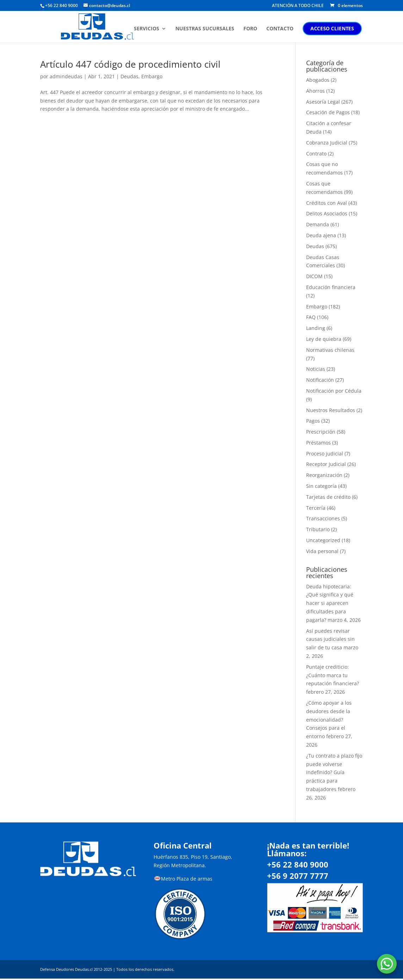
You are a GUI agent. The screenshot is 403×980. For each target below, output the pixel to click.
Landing (316, 328)
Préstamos (318, 443)
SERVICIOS (148, 29)
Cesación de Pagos (328, 112)
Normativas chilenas (330, 350)
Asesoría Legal (323, 102)
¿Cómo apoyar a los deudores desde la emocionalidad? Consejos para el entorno (329, 719)
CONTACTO (281, 29)
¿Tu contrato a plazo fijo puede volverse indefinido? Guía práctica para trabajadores (334, 772)
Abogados (318, 80)
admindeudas (66, 76)
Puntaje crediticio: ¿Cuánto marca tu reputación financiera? (333, 675)
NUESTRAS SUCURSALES (206, 29)
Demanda (318, 224)
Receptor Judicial (326, 464)
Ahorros (315, 91)
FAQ (311, 317)
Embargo (152, 76)
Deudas (129, 76)
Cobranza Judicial (327, 143)
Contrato (316, 154)
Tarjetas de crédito (328, 497)
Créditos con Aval (327, 203)
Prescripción (321, 432)
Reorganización (324, 475)
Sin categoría (321, 486)
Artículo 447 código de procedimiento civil (130, 64)
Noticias (316, 369)
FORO (251, 29)
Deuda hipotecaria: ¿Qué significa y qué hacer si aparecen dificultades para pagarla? (330, 603)
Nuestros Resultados (331, 410)
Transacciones (323, 518)
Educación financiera (331, 287)
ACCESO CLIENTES (333, 29)
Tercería (316, 508)
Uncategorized (323, 540)
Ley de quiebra (324, 339)
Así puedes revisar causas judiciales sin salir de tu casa (330, 639)
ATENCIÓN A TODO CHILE (298, 6)
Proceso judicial (325, 454)
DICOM (314, 276)
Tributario (318, 529)
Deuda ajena (321, 235)
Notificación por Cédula (334, 391)
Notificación (320, 380)
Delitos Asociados (327, 213)
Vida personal (322, 551)
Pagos (313, 421)
